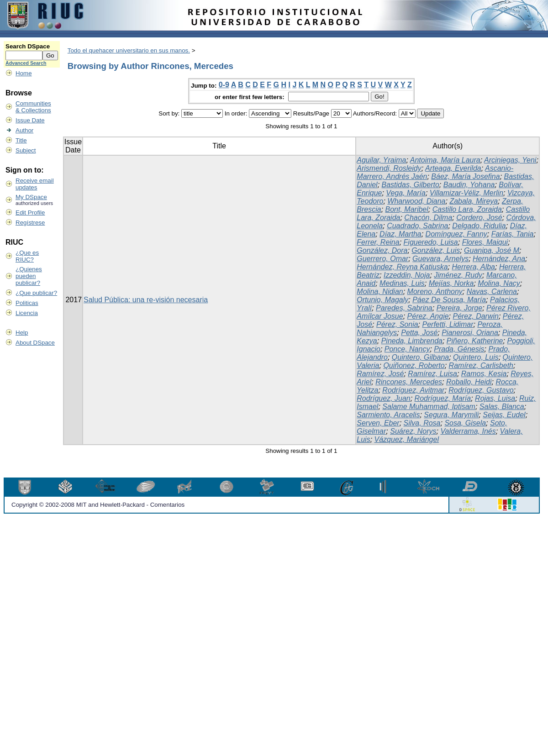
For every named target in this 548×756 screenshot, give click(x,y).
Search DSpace (28, 46)
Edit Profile (30, 213)
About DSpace (35, 343)
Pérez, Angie (428, 316)
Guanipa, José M (492, 250)
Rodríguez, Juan (383, 398)
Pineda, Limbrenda (412, 341)
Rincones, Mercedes (409, 382)
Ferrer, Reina (378, 242)
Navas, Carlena (492, 291)
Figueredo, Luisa (431, 242)
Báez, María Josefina (465, 176)
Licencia (27, 313)
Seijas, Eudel (504, 415)
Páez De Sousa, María (449, 300)
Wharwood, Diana (416, 201)
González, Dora (382, 250)
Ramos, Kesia (484, 374)
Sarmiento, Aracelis (388, 415)
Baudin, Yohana (469, 185)
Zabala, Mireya (474, 201)
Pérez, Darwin (475, 316)
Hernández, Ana (499, 259)
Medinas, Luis (402, 283)
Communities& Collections (33, 107)
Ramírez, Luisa (432, 374)
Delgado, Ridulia (479, 226)
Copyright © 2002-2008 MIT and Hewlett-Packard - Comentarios (98, 505)
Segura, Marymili (451, 415)
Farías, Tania (513, 234)
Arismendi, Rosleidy (389, 168)
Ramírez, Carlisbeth (481, 365)
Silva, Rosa (422, 423)
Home (24, 73)
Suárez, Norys (413, 431)
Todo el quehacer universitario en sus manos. (129, 50)
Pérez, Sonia (397, 324)
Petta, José (419, 333)
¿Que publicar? (36, 293)
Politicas (27, 303)
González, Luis (436, 250)
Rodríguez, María (443, 398)
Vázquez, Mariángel (407, 439)
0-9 (224, 85)
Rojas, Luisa (495, 398)
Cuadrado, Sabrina (417, 226)
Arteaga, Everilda (453, 168)
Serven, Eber (378, 423)
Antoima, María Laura (445, 160)
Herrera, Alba (473, 267)
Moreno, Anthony (435, 291)
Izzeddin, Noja (407, 275)
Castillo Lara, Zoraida (467, 209)
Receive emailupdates (35, 184)
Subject (26, 150)
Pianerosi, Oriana (470, 333)
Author (24, 130)
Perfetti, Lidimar (448, 324)
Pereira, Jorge (460, 308)
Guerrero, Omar (382, 259)
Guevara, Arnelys (440, 259)
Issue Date (30, 120)
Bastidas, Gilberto (411, 185)
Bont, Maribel (407, 209)
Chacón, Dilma (428, 218)
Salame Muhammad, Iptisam (429, 407)
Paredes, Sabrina (404, 308)
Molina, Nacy (499, 283)
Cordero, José (479, 218)
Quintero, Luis (476, 357)
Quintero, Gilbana (420, 357)
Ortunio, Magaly (382, 300)
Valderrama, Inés (468, 431)
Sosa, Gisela (465, 423)
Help (22, 333)
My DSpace (31, 197)
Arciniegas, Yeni (510, 160)
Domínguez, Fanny (456, 234)
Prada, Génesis (459, 349)
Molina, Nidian (380, 291)
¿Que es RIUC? (27, 256)
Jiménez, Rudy (458, 275)
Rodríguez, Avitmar (413, 390)
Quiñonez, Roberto (414, 365)
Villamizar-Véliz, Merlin (466, 193)
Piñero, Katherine (475, 341)
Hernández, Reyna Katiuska (402, 267)
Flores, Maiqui (485, 242)
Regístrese (30, 223)
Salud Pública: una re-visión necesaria (146, 300)
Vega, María (406, 193)
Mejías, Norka (451, 283)
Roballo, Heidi (469, 382)
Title (21, 140)
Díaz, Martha (400, 234)
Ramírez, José (380, 374)
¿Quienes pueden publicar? (29, 276)
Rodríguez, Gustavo (481, 390)
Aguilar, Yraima (381, 160)
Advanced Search (26, 63)
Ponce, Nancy (407, 349)
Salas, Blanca (502, 407)
